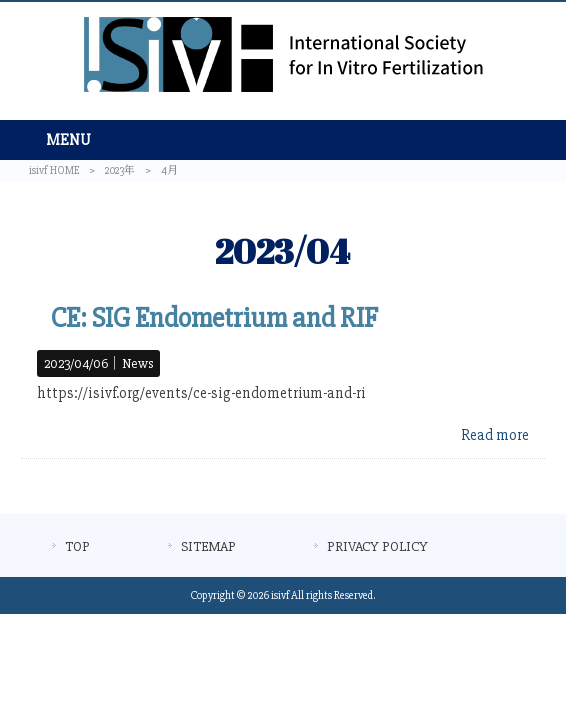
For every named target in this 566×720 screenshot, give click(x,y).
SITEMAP (208, 546)
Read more (495, 435)
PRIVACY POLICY (377, 546)
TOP (77, 546)
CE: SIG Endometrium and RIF (214, 318)
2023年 (120, 170)
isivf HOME (54, 170)
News (137, 363)
